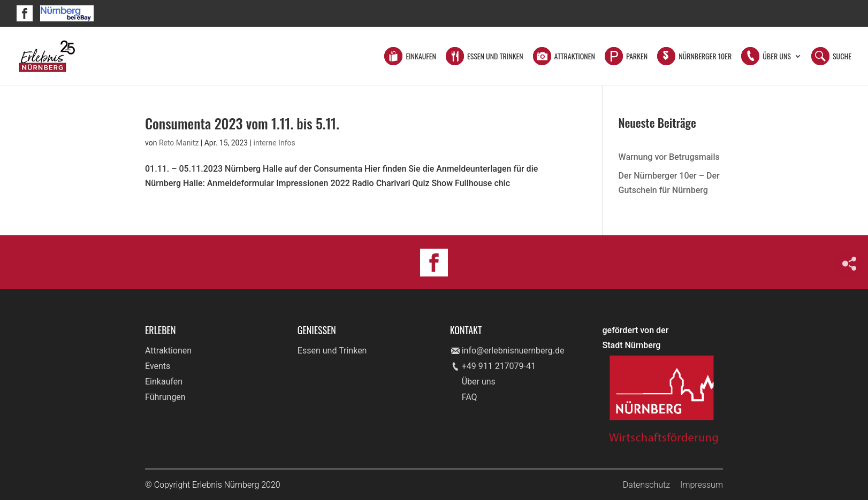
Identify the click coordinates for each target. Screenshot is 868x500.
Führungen (165, 397)
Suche (842, 57)
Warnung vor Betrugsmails (669, 157)
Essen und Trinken (495, 57)
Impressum (702, 485)
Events (158, 366)
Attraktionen (575, 57)
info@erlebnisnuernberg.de (513, 351)
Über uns (479, 382)
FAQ (470, 397)
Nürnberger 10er (705, 57)
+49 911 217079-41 (499, 366)
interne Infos (275, 143)
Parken (637, 57)
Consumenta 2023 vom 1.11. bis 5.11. (242, 123)
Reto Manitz (179, 143)
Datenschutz (646, 485)
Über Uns (777, 57)
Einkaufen (421, 57)
